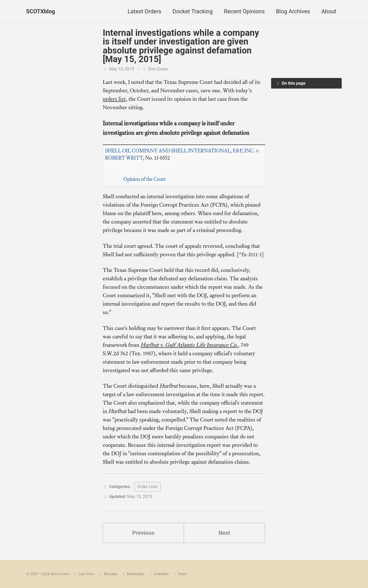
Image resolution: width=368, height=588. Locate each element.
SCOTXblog (41, 11)
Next (224, 533)
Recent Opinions (244, 11)
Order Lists (147, 487)
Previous (143, 533)
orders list (114, 99)
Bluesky (108, 574)
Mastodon (133, 574)
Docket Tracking (193, 11)
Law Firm (83, 574)
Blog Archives (293, 11)
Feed (179, 574)
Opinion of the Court (145, 179)
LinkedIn (158, 574)
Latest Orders (144, 11)
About (329, 11)
